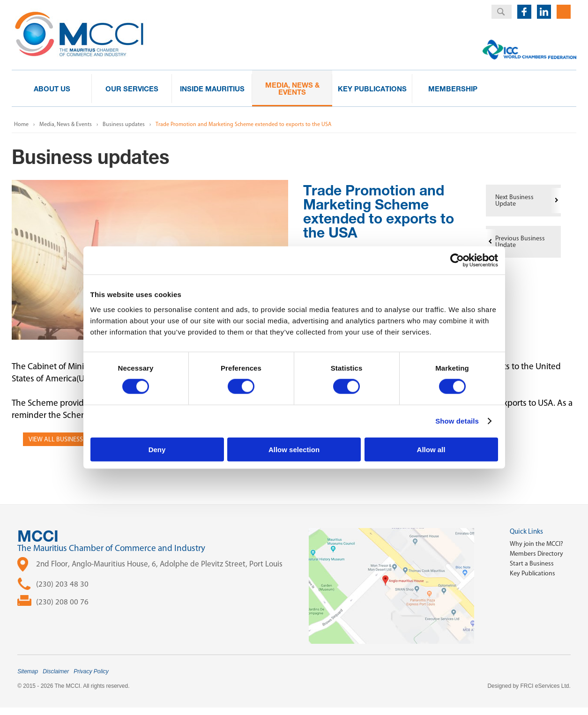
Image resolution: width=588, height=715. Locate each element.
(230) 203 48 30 (62, 584)
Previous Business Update (520, 242)
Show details (457, 421)
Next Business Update (514, 200)
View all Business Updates (69, 439)
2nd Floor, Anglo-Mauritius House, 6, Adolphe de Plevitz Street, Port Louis (159, 564)
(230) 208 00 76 (62, 602)
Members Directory (536, 554)
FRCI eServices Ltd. (545, 686)
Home (21, 124)
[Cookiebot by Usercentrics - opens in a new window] (457, 261)
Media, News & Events (66, 124)
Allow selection (294, 449)
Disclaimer (56, 671)
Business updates (124, 124)
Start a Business (532, 563)
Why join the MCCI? (536, 544)
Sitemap (28, 671)
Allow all (431, 449)
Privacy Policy (91, 671)
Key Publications (532, 573)
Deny (157, 449)
